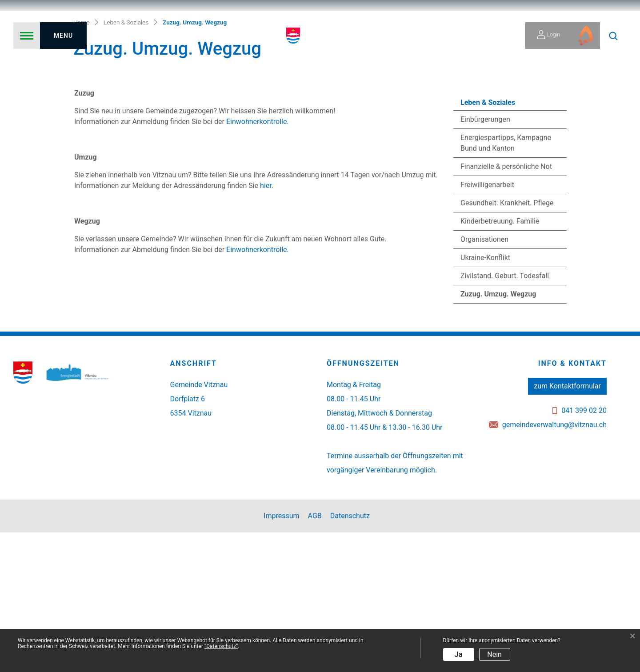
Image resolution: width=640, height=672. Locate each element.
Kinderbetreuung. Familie (500, 361)
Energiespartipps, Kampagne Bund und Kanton (506, 282)
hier (266, 325)
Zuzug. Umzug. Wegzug (498, 436)
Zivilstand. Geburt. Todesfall (505, 415)
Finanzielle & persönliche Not (506, 306)
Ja (459, 654)
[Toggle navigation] (50, 36)
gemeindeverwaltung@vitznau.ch (554, 564)
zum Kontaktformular (567, 526)
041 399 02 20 (584, 550)
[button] (613, 36)
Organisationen (484, 379)
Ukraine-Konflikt (485, 397)
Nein (494, 654)
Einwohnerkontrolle (256, 261)
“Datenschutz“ (221, 646)
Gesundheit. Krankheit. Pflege (507, 342)
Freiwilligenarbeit (487, 324)
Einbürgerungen (485, 259)
